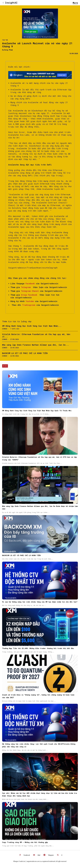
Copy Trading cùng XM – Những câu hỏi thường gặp (25, 842)
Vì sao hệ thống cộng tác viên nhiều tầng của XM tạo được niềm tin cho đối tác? (40, 602)
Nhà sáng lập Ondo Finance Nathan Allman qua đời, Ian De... (36, 345)
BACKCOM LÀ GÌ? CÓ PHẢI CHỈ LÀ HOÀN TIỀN (25, 353)
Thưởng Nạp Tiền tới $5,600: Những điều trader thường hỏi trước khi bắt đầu (38, 648)
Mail (39, 855)
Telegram (51, 855)
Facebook (27, 855)
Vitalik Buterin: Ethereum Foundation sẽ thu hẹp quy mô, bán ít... (36, 335)
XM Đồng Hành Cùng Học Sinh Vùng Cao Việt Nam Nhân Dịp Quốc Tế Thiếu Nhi (37, 411)
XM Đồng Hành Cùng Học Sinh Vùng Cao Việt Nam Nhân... (32, 326)
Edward (5, 329)
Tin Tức (5, 40)
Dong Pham (8, 50)
